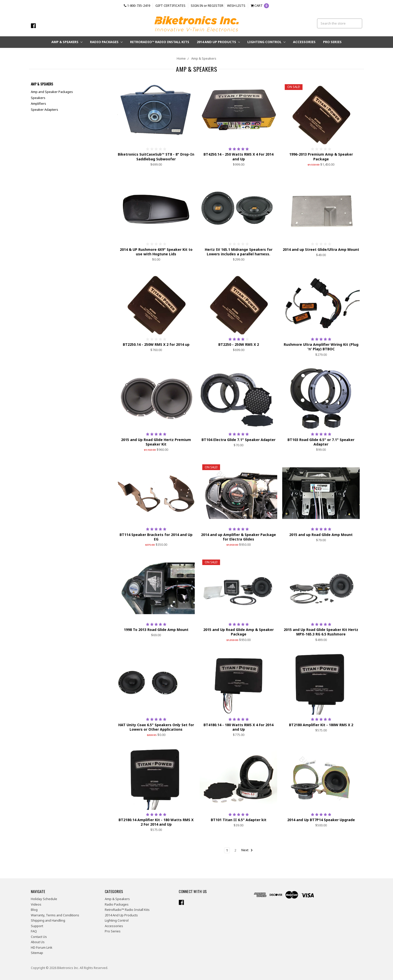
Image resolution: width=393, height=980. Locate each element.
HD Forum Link (42, 947)
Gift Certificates (170, 6)
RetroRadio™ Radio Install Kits (160, 42)
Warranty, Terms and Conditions (55, 915)
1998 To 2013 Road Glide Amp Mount (156, 630)
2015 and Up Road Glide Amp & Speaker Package (238, 632)
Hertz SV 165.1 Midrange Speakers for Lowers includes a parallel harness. (239, 252)
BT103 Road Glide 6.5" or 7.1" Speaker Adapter (321, 442)
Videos (36, 904)
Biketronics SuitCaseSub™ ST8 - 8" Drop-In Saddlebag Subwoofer (156, 156)
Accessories (304, 42)
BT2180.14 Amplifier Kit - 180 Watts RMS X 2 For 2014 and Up (156, 822)
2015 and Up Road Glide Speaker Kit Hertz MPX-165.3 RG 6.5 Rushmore (321, 632)
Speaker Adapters (44, 110)
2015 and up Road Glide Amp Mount (321, 535)
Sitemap (37, 953)
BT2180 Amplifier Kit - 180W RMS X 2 (321, 725)
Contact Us (39, 937)
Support (37, 926)
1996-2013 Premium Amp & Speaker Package (321, 156)
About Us (38, 942)
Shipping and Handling (48, 920)
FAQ (34, 931)
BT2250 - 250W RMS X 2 (239, 344)
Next (247, 850)
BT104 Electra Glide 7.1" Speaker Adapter (238, 440)
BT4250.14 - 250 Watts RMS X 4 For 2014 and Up (238, 156)
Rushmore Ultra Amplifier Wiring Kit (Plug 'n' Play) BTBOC (321, 347)
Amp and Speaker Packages (52, 92)
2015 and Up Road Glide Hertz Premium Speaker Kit (156, 442)
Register (216, 6)
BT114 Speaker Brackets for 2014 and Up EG (156, 537)
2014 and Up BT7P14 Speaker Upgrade (321, 820)
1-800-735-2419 (137, 6)
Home (181, 58)
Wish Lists (236, 6)
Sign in (197, 6)
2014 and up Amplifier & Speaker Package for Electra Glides (238, 537)
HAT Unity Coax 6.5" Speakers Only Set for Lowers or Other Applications (156, 727)
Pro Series (332, 42)
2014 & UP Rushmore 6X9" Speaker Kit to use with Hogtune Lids (156, 252)
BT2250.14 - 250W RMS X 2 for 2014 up (156, 344)
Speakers (38, 98)
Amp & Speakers (67, 42)
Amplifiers (38, 103)
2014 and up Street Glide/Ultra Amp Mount (321, 249)
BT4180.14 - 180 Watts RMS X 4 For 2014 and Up (238, 727)
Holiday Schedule (44, 899)
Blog (34, 910)
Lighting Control (266, 42)
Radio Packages (106, 42)
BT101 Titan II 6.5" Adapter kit (239, 820)
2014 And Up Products (218, 42)
